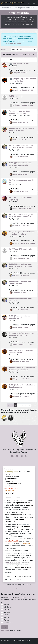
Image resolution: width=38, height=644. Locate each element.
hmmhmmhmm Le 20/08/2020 (24, 344)
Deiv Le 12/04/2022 (20, 140)
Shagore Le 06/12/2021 (21, 191)
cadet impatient (12, 472)
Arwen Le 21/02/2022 (21, 157)
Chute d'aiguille (12, 488)
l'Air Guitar (8, 607)
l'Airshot (7, 612)
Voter (5, 627)
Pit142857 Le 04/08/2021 (22, 275)
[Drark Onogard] (11, 418)
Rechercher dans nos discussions (16, 54)
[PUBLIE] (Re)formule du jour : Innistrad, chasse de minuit (21, 216)
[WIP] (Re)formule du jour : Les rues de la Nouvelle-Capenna (21, 147)
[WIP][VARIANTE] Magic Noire (21, 249)
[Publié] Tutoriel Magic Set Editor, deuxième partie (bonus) (22, 369)
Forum (4, 49)
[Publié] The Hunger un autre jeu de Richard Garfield (22, 129)
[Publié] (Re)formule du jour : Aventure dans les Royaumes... (21, 265)
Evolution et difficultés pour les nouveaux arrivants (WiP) (21, 334)
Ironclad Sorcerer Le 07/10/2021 (24, 243)
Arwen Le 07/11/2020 (21, 327)
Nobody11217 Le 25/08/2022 (23, 105)
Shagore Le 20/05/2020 (21, 362)
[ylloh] (4, 418)
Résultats (5, 630)
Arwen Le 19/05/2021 (21, 310)
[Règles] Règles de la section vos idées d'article (22, 80)
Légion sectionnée (22, 527)
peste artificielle (12, 479)
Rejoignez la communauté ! (25, 8)
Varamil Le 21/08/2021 (21, 258)
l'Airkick (6, 615)
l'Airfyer (7, 610)
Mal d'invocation (13, 562)
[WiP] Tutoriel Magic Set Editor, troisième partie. (21, 351)
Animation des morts (14, 483)
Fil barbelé (10, 491)
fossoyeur (9, 481)
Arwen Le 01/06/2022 (21, 122)
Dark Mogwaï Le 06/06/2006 (23, 90)
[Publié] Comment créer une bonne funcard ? (20, 317)
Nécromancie (20, 577)
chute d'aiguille (12, 541)
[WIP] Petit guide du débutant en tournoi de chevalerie (22, 233)
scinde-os (9, 486)
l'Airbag (6, 617)
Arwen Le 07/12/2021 (21, 174)
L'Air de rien (8, 623)
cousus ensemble (11, 553)
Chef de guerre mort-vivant (20, 567)
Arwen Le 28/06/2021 (21, 293)
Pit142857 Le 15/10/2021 (22, 226)
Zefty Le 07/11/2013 (20, 73)
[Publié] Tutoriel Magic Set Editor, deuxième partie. (22, 386)
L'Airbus (7, 620)
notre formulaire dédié (12, 43)
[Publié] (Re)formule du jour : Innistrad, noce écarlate (20, 164)
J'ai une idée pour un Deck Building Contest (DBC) (19, 112)
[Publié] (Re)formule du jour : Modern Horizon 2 (20, 282)
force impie (10, 493)
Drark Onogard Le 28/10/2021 (24, 209)
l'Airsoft (6, 604)
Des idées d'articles (21, 64)
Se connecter (7, 8)
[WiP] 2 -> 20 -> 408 (16, 96)
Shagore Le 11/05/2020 (21, 379)
